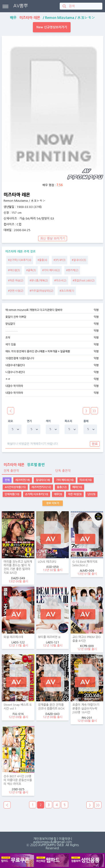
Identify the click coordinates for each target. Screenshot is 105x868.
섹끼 (48, 421)
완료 (95, 444)
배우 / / (52, 18)
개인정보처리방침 (45, 839)
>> (98, 805)
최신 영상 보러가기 (53, 238)
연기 (29, 421)
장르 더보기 (53, 503)
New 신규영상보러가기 (52, 27)
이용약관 (65, 839)
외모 (11, 421)
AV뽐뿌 (21, 6)
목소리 (68, 421)
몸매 (86, 421)
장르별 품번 (23, 465)
